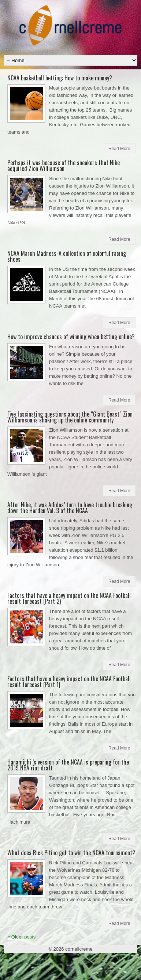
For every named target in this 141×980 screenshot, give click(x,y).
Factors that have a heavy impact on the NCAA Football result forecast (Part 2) (69, 598)
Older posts (21, 937)
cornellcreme (79, 949)
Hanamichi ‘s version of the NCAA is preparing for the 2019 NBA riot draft (68, 765)
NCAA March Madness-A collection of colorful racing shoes (67, 256)
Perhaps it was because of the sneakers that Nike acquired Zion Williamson (64, 166)
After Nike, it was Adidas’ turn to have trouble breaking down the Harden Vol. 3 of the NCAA (70, 508)
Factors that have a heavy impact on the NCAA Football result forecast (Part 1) (69, 682)
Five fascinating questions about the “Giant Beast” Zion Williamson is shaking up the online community (70, 417)
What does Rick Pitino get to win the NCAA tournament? (71, 853)
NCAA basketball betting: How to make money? (60, 78)
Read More (119, 149)
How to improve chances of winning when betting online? (71, 337)
